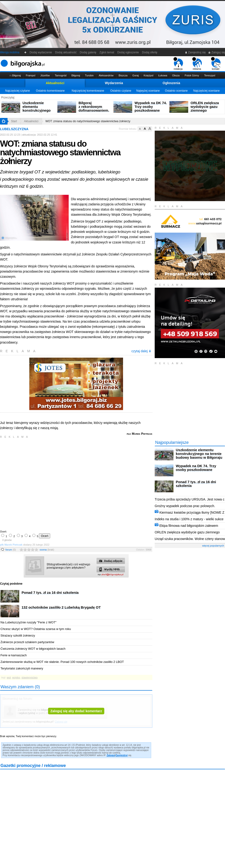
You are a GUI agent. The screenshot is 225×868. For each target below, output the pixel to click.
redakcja (178, 64)
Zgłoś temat (107, 52)
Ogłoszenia (171, 83)
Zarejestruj (122, 755)
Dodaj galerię (88, 52)
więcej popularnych (213, 546)
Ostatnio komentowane (50, 91)
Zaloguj (111, 755)
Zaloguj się (217, 52)
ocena (47, 550)
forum (11, 550)
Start (14, 121)
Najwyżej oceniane (148, 91)
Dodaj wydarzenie (41, 52)
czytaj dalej (141, 351)
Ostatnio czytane (121, 91)
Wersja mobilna (10, 52)
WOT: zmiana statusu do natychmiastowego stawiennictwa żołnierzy (88, 121)
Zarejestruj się (195, 52)
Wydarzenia (114, 83)
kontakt (216, 64)
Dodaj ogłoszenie (128, 52)
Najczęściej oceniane (206, 91)
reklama (197, 64)
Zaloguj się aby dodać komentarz (76, 711)
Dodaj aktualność (66, 52)
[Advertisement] (44, 484)
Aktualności (55, 83)
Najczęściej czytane (17, 91)
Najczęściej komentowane (88, 91)
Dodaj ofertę (150, 52)
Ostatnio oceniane (176, 91)
